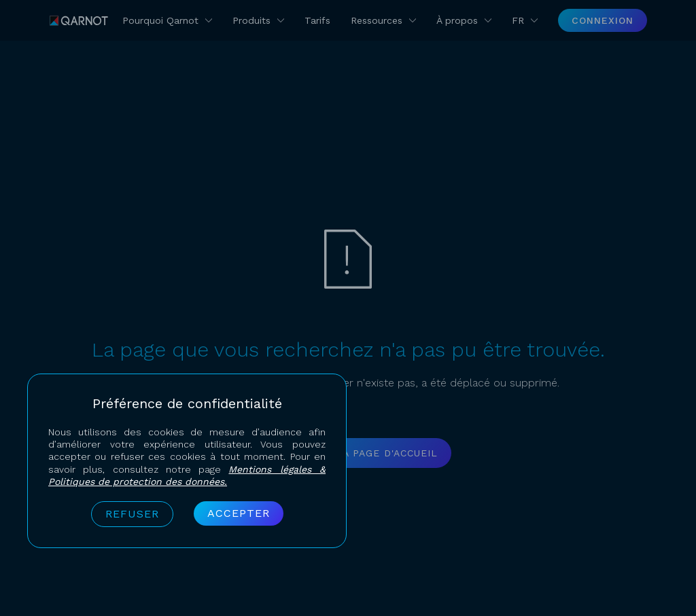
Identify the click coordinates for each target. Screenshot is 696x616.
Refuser (132, 514)
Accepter (239, 513)
